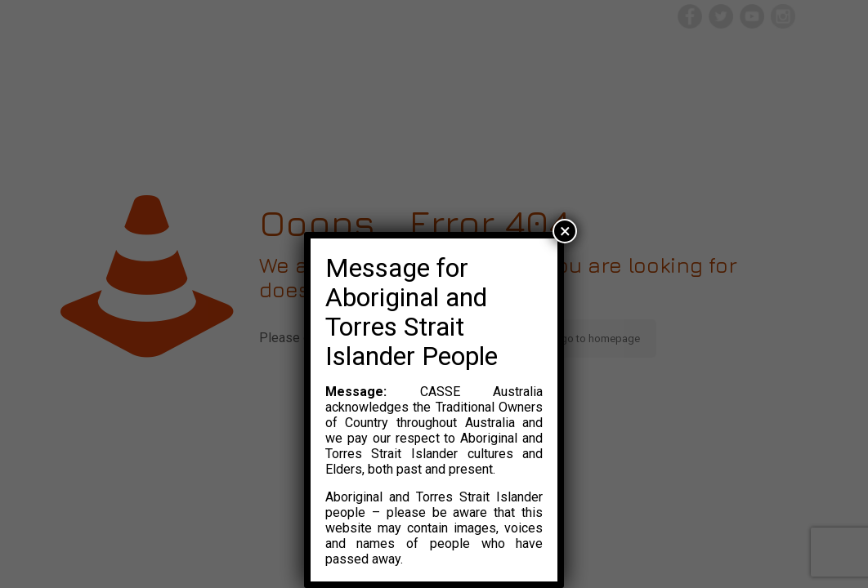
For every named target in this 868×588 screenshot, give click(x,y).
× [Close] (565, 231)
